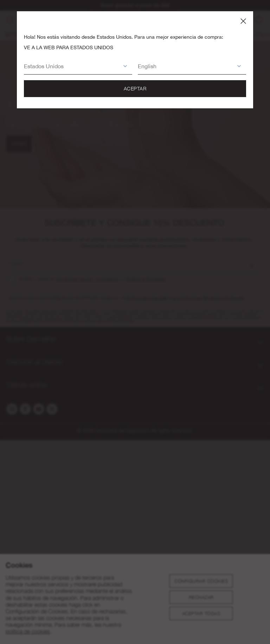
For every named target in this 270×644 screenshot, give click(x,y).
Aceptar (135, 88)
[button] (71, 66)
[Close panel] (243, 21)
